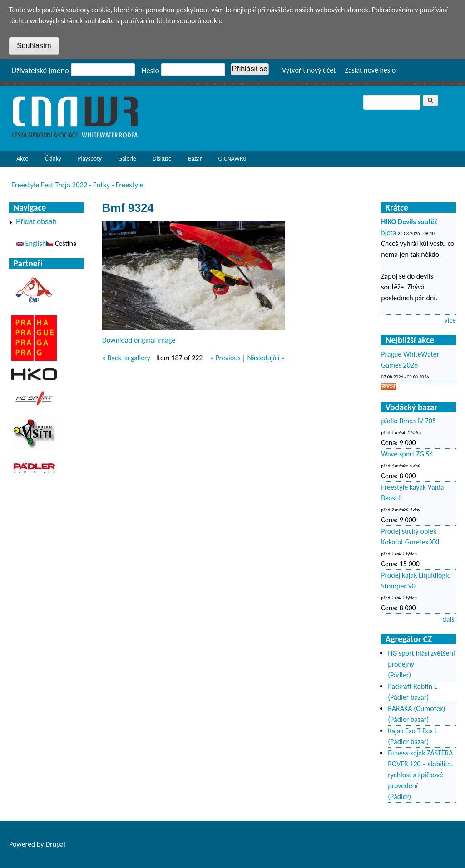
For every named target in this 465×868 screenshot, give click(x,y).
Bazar (195, 159)
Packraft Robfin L (412, 686)
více (450, 320)
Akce (20, 161)
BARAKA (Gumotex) (416, 709)
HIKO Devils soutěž (409, 222)
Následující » (266, 358)
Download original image (139, 340)
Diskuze (162, 159)
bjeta (388, 233)
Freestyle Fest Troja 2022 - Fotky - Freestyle (77, 185)
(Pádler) (399, 675)
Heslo (151, 71)
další (449, 619)
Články (51, 161)
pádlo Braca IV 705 (408, 421)
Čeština (61, 243)
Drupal (55, 844)
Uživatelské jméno (40, 71)
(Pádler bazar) (408, 697)
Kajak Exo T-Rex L (413, 731)
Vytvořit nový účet (309, 70)
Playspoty (87, 161)
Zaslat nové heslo (370, 70)
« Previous (225, 358)
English (31, 243)
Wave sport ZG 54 (407, 454)
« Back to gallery (126, 358)
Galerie (127, 159)
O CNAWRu (230, 161)
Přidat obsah (36, 222)
